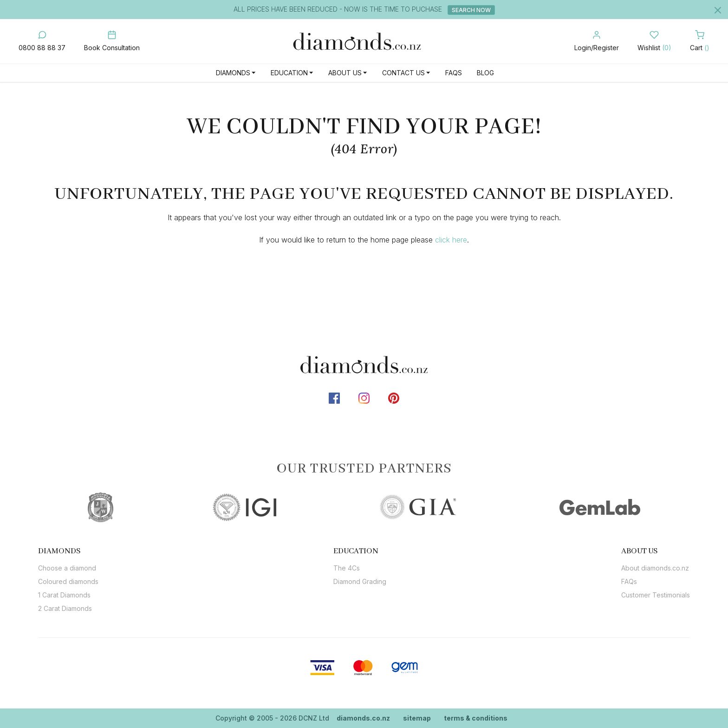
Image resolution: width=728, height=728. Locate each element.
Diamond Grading (360, 581)
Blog (485, 73)
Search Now (471, 10)
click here (451, 240)
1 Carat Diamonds (64, 595)
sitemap (417, 718)
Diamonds (233, 73)
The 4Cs (347, 568)
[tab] (68, 551)
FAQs (454, 73)
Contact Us (403, 73)
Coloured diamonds (68, 581)
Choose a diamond (67, 568)
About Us (345, 73)
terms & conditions (476, 718)
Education (289, 73)
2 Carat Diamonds (65, 608)
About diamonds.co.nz (655, 568)
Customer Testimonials (656, 595)
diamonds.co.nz (363, 718)
